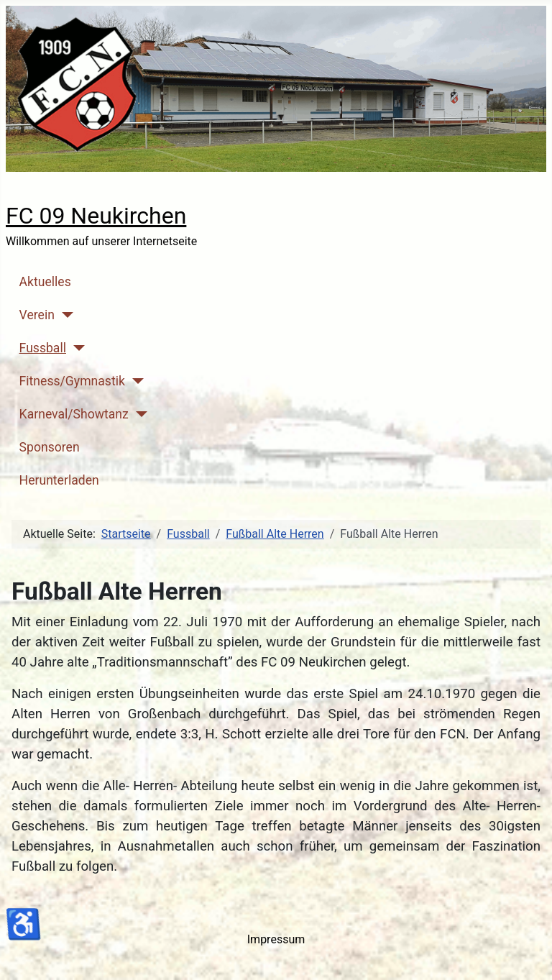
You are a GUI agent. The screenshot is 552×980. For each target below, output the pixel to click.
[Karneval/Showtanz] (138, 414)
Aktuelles (45, 282)
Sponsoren (50, 447)
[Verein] (64, 315)
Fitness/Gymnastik (72, 381)
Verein (37, 315)
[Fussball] (76, 348)
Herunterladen (59, 480)
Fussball (43, 348)
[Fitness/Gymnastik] (135, 381)
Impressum (276, 939)
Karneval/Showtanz (74, 414)
